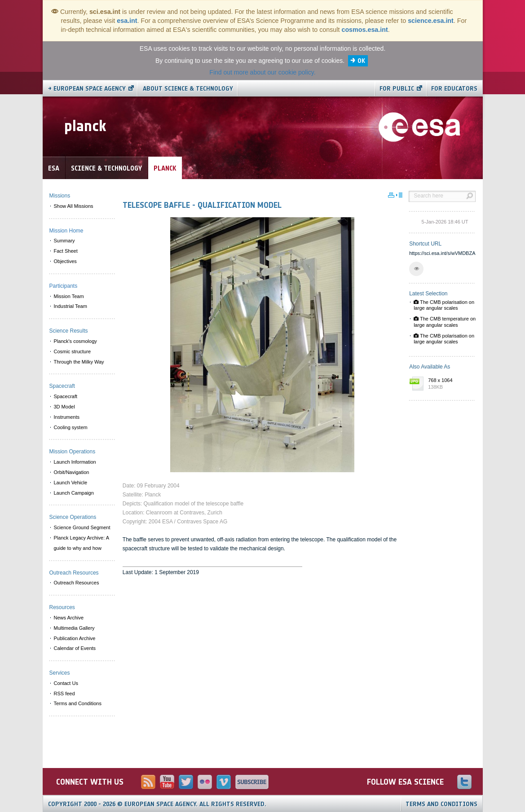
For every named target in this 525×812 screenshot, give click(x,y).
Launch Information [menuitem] (75, 462)
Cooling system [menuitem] (71, 427)
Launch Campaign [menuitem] (74, 493)
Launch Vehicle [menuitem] (71, 483)
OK (361, 61)
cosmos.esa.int (364, 30)
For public (397, 89)
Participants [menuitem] (64, 286)
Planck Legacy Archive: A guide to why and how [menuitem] (82, 543)
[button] (416, 269)
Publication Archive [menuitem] (75, 638)
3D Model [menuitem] (64, 407)
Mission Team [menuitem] (69, 296)
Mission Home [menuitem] (66, 231)
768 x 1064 (450, 384)
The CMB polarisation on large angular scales (444, 305)
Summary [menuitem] (64, 241)
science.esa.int (431, 21)
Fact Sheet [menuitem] (66, 251)
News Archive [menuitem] (69, 618)
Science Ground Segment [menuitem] (82, 527)
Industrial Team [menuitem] (71, 306)
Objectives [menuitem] (65, 261)
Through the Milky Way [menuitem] (79, 362)
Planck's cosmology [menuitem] (75, 341)
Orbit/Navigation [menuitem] (72, 472)
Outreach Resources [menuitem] (77, 583)
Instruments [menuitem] (67, 417)
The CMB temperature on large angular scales (445, 322)
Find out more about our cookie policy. (262, 72)
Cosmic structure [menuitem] (73, 351)
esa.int (127, 21)
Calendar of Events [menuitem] (75, 648)
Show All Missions (74, 206)
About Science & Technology (188, 89)
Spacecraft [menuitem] (66, 396)
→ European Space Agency (87, 89)
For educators (454, 89)
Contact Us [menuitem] (66, 683)
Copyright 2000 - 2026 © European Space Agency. (157, 804)
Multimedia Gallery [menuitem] (74, 628)
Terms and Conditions (441, 804)
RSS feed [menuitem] (64, 693)
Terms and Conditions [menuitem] (78, 703)
